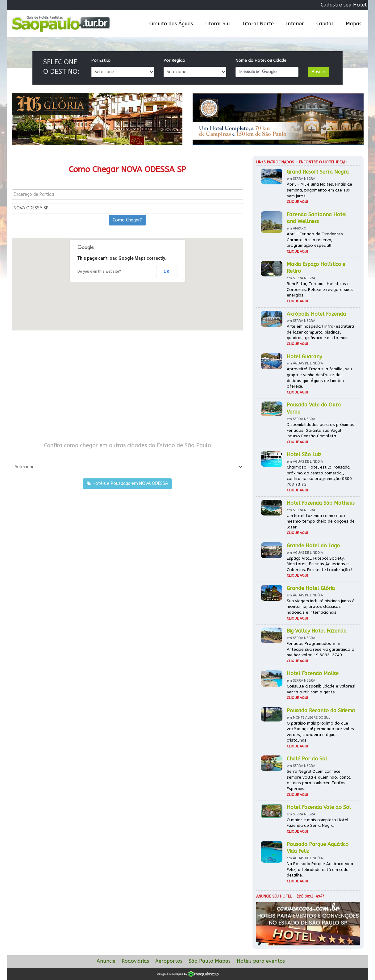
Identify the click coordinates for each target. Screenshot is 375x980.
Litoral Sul (218, 24)
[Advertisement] (127, 386)
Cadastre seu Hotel (344, 5)
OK (167, 271)
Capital (325, 24)
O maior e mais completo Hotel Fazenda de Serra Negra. (318, 823)
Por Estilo (101, 60)
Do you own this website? (99, 271)
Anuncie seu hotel (274, 896)
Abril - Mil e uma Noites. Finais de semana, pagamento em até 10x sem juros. (319, 190)
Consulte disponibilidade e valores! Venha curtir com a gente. (321, 689)
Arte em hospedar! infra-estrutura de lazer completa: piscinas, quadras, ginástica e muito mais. (320, 332)
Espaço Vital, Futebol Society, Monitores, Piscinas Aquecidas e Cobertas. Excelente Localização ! (319, 564)
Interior (295, 24)
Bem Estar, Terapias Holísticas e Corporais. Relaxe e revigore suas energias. (320, 289)
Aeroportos (169, 961)
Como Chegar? (127, 220)
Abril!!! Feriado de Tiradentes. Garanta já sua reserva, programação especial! (315, 240)
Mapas (354, 24)
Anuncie (106, 961)
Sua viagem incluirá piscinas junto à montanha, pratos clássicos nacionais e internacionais (321, 607)
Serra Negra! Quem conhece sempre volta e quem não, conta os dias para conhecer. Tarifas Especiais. (319, 780)
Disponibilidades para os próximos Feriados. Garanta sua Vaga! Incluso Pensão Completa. (321, 430)
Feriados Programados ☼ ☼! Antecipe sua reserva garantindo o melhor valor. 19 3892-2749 (321, 649)
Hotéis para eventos (261, 961)
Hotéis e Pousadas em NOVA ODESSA (127, 484)
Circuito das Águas (171, 24)
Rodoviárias (135, 961)
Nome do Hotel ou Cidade (261, 60)
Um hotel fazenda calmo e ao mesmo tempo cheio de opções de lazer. (321, 521)
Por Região (174, 60)
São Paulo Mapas (210, 961)
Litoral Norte (258, 24)
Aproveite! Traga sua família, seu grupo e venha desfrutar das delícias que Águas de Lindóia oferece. (319, 378)
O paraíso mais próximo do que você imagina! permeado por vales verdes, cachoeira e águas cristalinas (320, 732)
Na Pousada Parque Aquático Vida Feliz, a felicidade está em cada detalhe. (320, 869)
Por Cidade (22, 455)
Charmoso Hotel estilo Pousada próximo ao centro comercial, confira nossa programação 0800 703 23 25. (319, 476)
